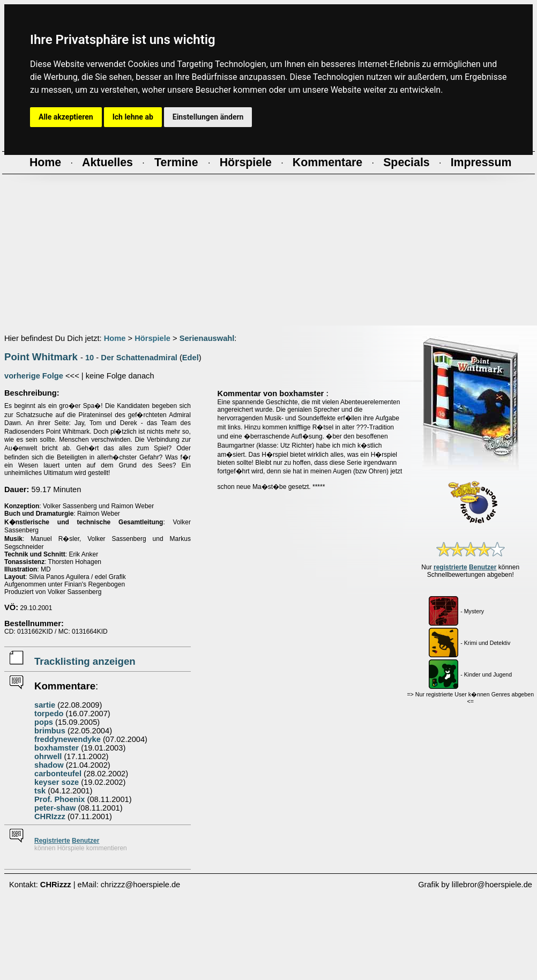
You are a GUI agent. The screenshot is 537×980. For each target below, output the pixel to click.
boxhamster (57, 748)
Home (115, 338)
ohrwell (48, 756)
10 (89, 358)
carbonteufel (58, 774)
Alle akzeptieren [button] (66, 117)
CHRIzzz (50, 816)
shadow (49, 765)
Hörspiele (152, 338)
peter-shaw (55, 808)
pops (44, 722)
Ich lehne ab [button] (133, 117)
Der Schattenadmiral (139, 358)
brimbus (50, 731)
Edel (191, 358)
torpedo (49, 714)
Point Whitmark (41, 357)
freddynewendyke (68, 739)
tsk (40, 791)
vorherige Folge (34, 376)
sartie (45, 705)
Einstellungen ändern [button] (208, 117)
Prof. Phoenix (59, 799)
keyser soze (57, 782)
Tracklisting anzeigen (85, 661)
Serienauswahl (207, 338)
